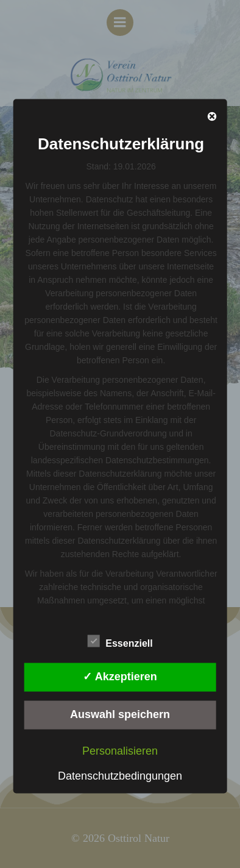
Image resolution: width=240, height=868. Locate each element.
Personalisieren (120, 750)
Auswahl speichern (120, 714)
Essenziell (120, 641)
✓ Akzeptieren (120, 677)
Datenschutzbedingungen (120, 775)
